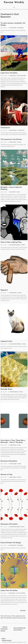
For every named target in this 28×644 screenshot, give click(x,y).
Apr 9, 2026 (3, 545)
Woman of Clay (7, 474)
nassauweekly (13, 28)
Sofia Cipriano (13, 130)
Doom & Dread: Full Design (11, 543)
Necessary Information (9, 524)
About (3, 639)
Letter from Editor (22, 76)
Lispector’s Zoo (6, 341)
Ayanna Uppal (13, 464)
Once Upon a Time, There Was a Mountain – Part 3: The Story (13, 441)
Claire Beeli (13, 192)
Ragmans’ (4, 290)
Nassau (9, 2)
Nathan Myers (13, 293)
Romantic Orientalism (9, 461)
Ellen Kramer (13, 142)
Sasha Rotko (13, 76)
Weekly (19, 2)
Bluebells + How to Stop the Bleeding (11, 188)
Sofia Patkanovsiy (14, 392)
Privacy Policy (7, 640)
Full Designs (21, 28)
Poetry (18, 192)
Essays (23, 245)
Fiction (20, 142)
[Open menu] (14, 7)
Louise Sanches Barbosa (16, 344)
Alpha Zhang (13, 445)
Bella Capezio (13, 477)
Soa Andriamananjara (15, 245)
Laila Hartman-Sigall (15, 527)
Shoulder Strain (6, 389)
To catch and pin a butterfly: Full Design (13, 24)
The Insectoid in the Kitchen (11, 139)
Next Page (24, 610)
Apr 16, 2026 (4, 28)
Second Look (21, 130)
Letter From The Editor (9, 73)
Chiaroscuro (5, 128)
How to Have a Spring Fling (11, 242)
